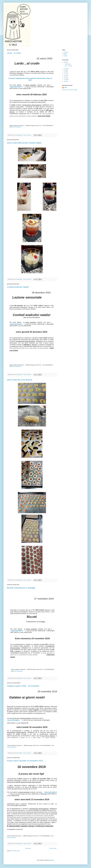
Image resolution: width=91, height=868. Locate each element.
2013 (65, 81)
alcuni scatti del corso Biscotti (20, 380)
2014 (65, 79)
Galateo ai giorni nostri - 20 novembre (23, 686)
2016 (65, 75)
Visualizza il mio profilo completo (70, 90)
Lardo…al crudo (14, 53)
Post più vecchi (53, 848)
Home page (28, 848)
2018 (65, 71)
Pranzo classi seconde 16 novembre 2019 (25, 761)
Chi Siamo (66, 52)
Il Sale (65, 54)
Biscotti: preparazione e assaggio (21, 588)
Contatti (65, 56)
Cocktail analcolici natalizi (18, 287)
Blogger (52, 860)
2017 (65, 73)
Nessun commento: (27, 135)
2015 (65, 77)
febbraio (67, 64)
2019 (65, 69)
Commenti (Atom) (16, 851)
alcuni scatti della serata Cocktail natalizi (24, 143)
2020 (65, 62)
